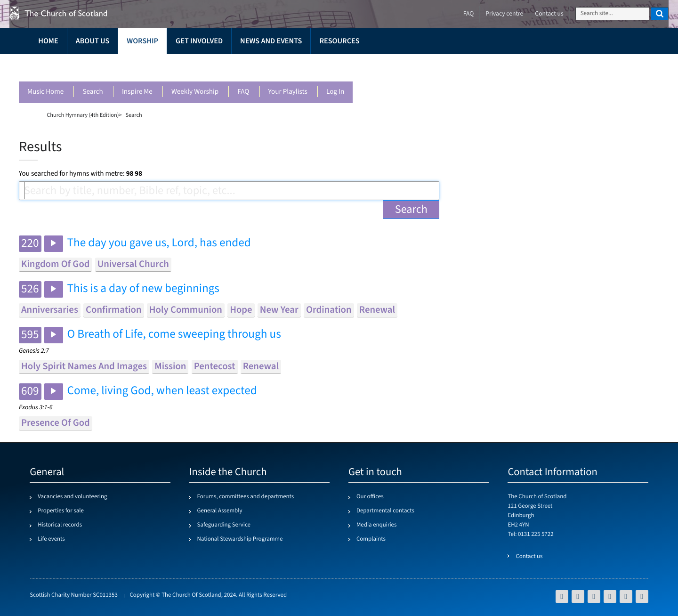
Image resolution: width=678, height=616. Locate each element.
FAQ (243, 92)
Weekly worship (195, 92)
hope (241, 310)
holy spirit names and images (84, 367)
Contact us (549, 14)
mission (170, 367)
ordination (329, 310)
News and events (271, 41)
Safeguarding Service (224, 525)
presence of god (56, 423)
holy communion (186, 310)
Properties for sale (61, 511)
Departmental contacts (385, 511)
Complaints (371, 539)
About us (93, 41)
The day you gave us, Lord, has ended (159, 243)
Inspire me (137, 92)
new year (279, 310)
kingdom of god (55, 264)
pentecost (215, 367)
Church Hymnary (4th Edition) (83, 115)
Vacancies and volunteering (72, 497)
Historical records (60, 525)
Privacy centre (504, 14)
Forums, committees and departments (246, 497)
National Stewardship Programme (240, 539)
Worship (142, 41)
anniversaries (50, 310)
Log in (335, 92)
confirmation (114, 310)
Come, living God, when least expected (162, 391)
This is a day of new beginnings (143, 289)
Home (48, 41)
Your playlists (288, 92)
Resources (339, 41)
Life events (51, 539)
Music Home (45, 92)
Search (93, 92)
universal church (133, 264)
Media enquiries (376, 525)
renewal (377, 310)
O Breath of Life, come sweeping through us (174, 335)
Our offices (370, 497)
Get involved (199, 41)
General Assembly (220, 511)
